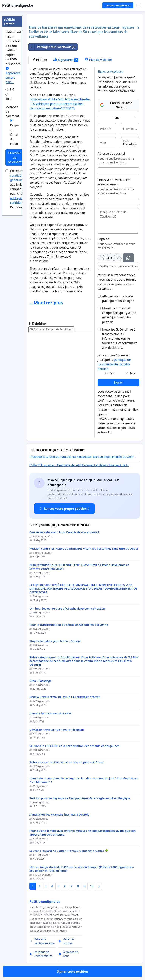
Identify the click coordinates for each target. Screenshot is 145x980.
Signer (118, 383)
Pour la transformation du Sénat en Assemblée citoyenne (69, 625)
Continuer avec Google (116, 105)
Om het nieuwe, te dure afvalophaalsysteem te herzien (67, 609)
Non (133, 373)
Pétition (39, 60)
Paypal (15, 125)
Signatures (66, 60)
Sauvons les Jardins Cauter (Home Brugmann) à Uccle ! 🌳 (69, 851)
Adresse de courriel (111, 153)
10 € (8, 99)
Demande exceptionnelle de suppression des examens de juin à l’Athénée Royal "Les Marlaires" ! (84, 780)
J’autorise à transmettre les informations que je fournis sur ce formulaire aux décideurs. (120, 339)
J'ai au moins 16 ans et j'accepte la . (114, 362)
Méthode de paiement (12, 112)
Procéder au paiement (15, 157)
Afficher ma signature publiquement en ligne (118, 298)
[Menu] (139, 5)
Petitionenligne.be (18, 5)
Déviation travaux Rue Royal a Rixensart (57, 730)
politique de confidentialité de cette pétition (114, 364)
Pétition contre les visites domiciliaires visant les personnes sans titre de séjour (84, 549)
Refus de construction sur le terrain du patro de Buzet (66, 762)
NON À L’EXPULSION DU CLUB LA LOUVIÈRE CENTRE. (65, 697)
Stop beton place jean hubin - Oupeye (55, 641)
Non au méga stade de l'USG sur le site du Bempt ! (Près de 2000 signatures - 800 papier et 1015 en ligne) (82, 869)
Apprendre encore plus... (13, 76)
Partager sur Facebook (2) (52, 47)
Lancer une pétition (118, 5)
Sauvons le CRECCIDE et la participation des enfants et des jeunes (74, 746)
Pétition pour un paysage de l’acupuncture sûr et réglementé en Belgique (80, 798)
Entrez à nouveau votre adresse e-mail (114, 182)
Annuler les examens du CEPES (51, 713)
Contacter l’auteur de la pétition (51, 329)
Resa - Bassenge (40, 681)
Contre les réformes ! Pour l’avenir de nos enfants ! (64, 532)
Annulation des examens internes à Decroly (59, 815)
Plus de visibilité (98, 60)
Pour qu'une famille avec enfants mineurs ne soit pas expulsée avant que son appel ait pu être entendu (83, 833)
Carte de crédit (14, 139)
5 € (12, 90)
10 (92, 886)
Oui (112, 373)
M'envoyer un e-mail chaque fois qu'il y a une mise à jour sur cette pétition (119, 315)
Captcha (103, 239)
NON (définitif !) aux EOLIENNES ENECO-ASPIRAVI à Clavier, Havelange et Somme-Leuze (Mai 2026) (79, 567)
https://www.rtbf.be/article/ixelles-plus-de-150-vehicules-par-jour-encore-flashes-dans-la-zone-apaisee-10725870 (60, 104)
